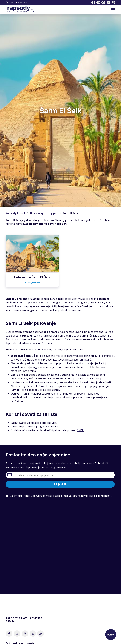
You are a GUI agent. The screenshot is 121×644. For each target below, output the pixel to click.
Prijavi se (60, 484)
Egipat (54, 213)
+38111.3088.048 (16, 2)
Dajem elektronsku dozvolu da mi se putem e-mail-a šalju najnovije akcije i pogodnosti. (60, 496)
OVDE (80, 430)
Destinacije (37, 213)
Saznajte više (32, 282)
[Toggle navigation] (113, 10)
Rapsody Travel (15, 213)
